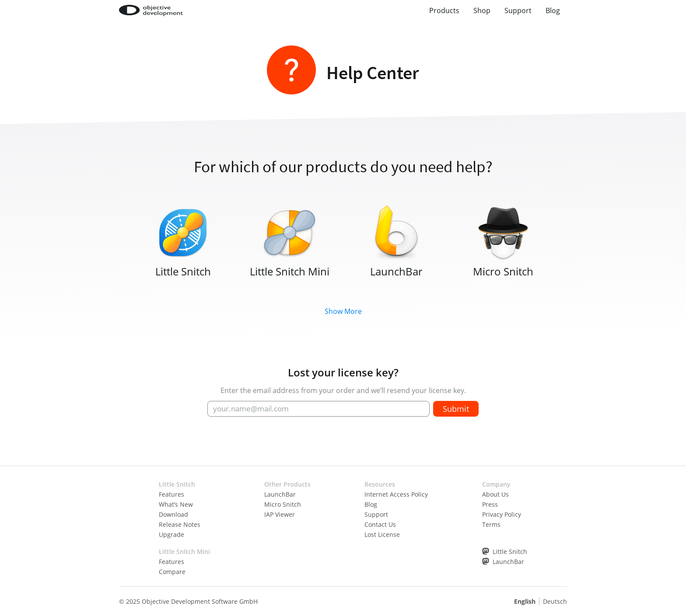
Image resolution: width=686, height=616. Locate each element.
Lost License (382, 534)
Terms (491, 524)
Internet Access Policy (396, 494)
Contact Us (380, 524)
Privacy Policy (502, 514)
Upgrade (171, 534)
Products (444, 10)
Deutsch (555, 601)
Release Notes (180, 524)
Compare (172, 572)
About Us (495, 494)
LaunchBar (280, 494)
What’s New (176, 504)
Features (171, 494)
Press (490, 504)
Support (518, 10)
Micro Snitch (283, 504)
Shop (482, 10)
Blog (553, 10)
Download (173, 514)
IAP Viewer (280, 514)
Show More (343, 311)
